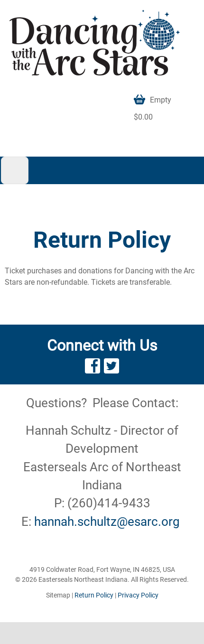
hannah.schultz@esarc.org (107, 522)
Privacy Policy (138, 595)
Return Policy (94, 595)
